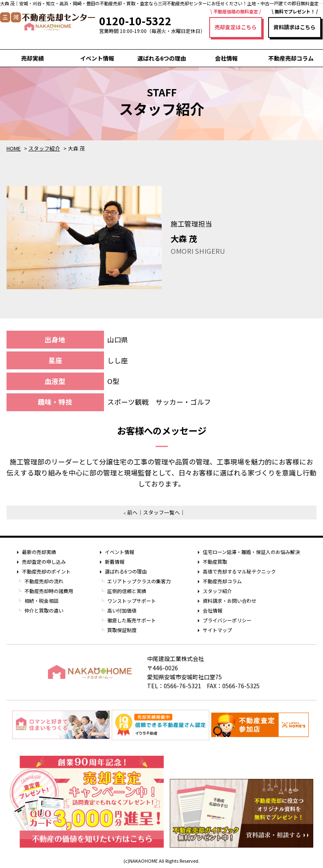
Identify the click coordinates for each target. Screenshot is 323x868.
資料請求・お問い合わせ (230, 601)
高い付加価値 (122, 610)
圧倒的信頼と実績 (127, 591)
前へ (132, 512)
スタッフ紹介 (217, 591)
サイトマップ (217, 630)
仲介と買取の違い (44, 610)
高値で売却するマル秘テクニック (239, 571)
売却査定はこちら (236, 27)
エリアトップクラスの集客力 (139, 581)
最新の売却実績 (39, 552)
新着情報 (115, 562)
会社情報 (226, 58)
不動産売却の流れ (44, 581)
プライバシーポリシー (227, 620)
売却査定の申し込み (44, 562)
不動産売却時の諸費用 (49, 591)
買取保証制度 (122, 630)
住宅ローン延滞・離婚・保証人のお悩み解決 (251, 552)
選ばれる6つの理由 (162, 58)
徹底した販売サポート (132, 620)
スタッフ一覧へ (161, 512)
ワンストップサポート (132, 601)
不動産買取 (215, 562)
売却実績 (33, 58)
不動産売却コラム (291, 58)
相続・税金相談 (41, 601)
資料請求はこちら (295, 27)
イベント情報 (97, 58)
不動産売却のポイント (46, 571)
